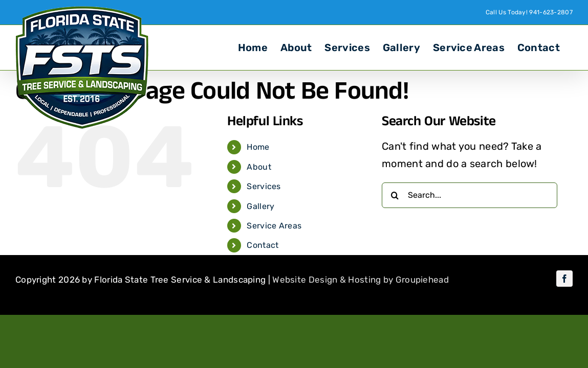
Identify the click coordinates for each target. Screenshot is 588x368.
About (259, 167)
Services (264, 186)
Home (258, 147)
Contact (263, 245)
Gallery (260, 206)
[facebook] (564, 279)
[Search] (395, 195)
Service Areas (274, 226)
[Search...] (470, 195)
